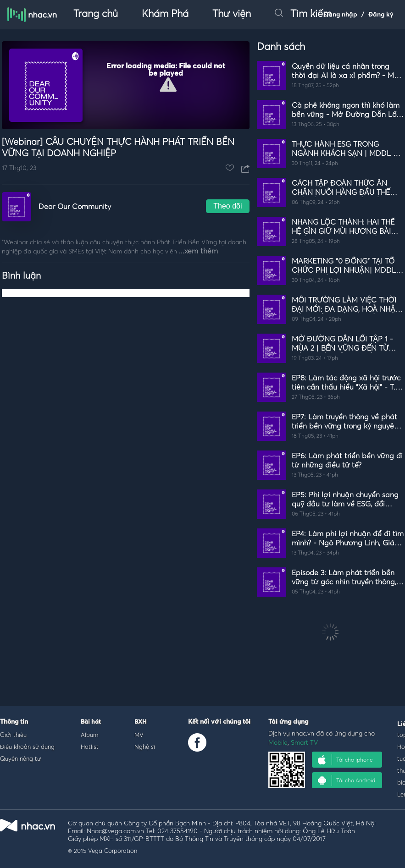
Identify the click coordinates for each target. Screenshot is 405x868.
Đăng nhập (341, 15)
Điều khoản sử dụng (27, 747)
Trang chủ (96, 14)
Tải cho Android (347, 780)
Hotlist (90, 747)
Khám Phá (165, 14)
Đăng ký (381, 15)
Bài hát (91, 722)
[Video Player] (126, 85)
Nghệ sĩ (145, 747)
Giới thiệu (13, 735)
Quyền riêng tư (20, 758)
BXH (140, 722)
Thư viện (232, 14)
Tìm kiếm (303, 14)
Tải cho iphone (345, 760)
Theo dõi (227, 206)
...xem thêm (198, 251)
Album (89, 735)
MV (139, 735)
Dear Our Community (75, 207)
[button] (168, 85)
